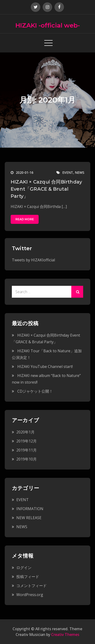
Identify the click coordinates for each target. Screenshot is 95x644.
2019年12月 (27, 441)
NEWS (80, 172)
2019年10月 (27, 459)
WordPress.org (30, 595)
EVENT (68, 172)
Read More (25, 219)
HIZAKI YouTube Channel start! (45, 367)
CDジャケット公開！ (35, 391)
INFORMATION (30, 509)
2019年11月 (27, 450)
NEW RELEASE (29, 518)
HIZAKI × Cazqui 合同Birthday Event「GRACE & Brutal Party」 (46, 189)
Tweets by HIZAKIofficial (33, 260)
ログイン (24, 568)
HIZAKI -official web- (48, 25)
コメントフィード (32, 586)
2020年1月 (25, 432)
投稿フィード (28, 577)
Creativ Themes (65, 635)
